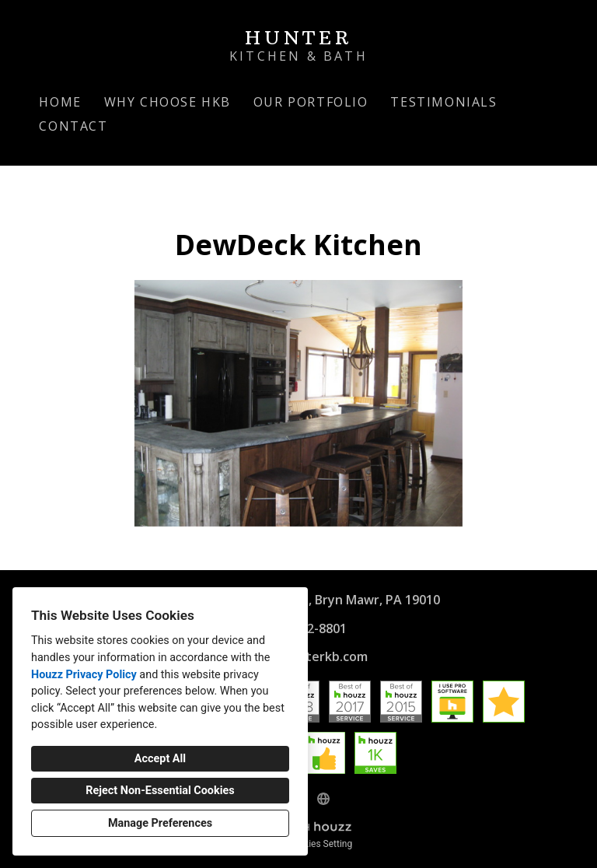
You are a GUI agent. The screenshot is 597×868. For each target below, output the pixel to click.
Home (60, 102)
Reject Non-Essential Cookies (160, 791)
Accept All (160, 759)
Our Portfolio (311, 102)
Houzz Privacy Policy (84, 675)
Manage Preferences (160, 823)
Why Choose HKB (168, 102)
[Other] (323, 799)
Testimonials (443, 102)
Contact (73, 126)
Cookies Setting (320, 844)
